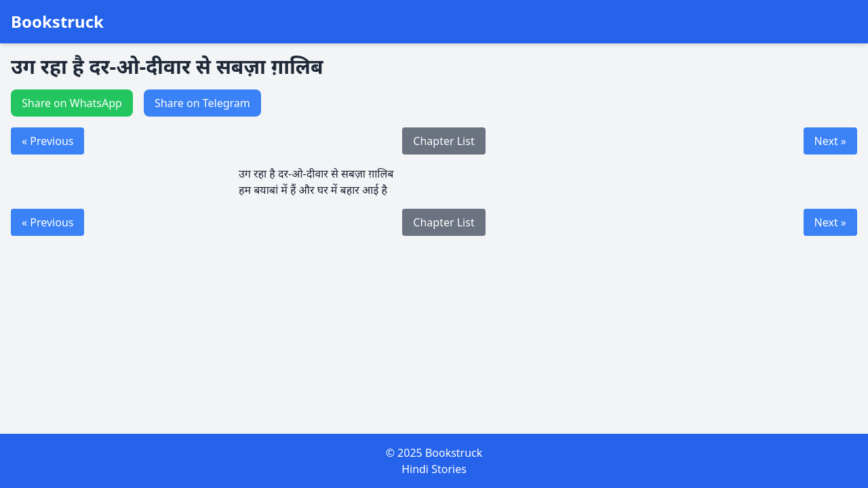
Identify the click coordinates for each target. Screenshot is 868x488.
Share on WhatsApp (72, 103)
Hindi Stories (434, 469)
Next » (830, 141)
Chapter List (443, 141)
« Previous (47, 141)
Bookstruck (57, 22)
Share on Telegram (202, 103)
